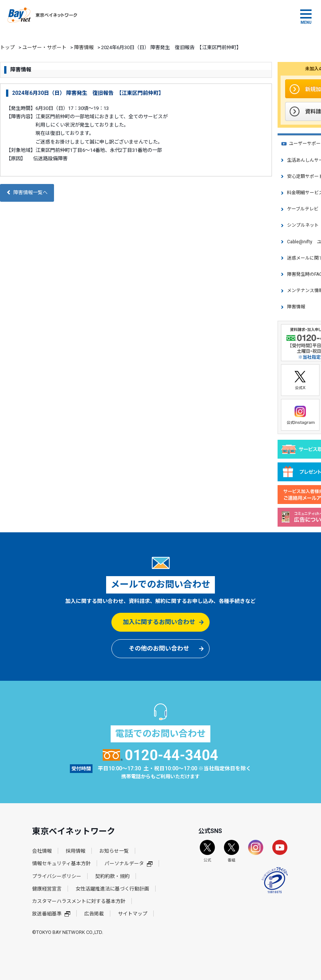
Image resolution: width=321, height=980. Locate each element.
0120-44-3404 (161, 755)
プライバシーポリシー (57, 876)
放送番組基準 (51, 914)
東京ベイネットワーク (42, 15)
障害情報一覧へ (27, 192)
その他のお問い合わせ (159, 648)
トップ (7, 47)
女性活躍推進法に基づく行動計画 (112, 889)
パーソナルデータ (129, 863)
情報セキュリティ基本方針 (61, 863)
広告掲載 (94, 914)
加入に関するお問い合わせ (159, 622)
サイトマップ (133, 914)
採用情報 (76, 851)
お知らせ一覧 (114, 851)
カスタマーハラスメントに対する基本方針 (79, 901)
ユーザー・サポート (44, 47)
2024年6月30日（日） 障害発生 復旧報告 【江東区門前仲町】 (88, 93)
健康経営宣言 (47, 889)
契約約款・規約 (112, 876)
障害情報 (84, 47)
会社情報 (42, 851)
